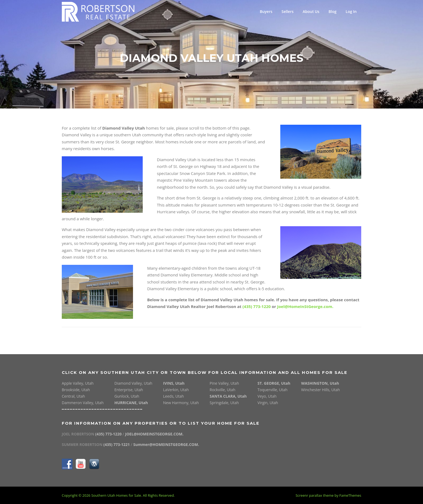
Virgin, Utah (268, 403)
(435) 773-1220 (257, 306)
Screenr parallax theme (315, 495)
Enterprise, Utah (129, 390)
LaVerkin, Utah (176, 390)
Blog (332, 11)
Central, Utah (73, 396)
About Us (311, 11)
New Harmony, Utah (181, 403)
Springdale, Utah (224, 403)
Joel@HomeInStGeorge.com (305, 306)
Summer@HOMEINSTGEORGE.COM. (166, 444)
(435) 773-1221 (117, 444)
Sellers (288, 11)
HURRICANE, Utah (131, 403)
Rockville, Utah (222, 390)
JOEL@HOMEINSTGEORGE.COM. (154, 434)
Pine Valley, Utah (224, 383)
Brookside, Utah (76, 390)
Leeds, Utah (174, 396)
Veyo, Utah (267, 396)
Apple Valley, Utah (78, 383)
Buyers (266, 11)
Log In (351, 11)
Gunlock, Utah (127, 396)
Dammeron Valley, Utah (83, 403)
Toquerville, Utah (273, 390)
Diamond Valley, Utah (133, 383)
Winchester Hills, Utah (320, 390)
